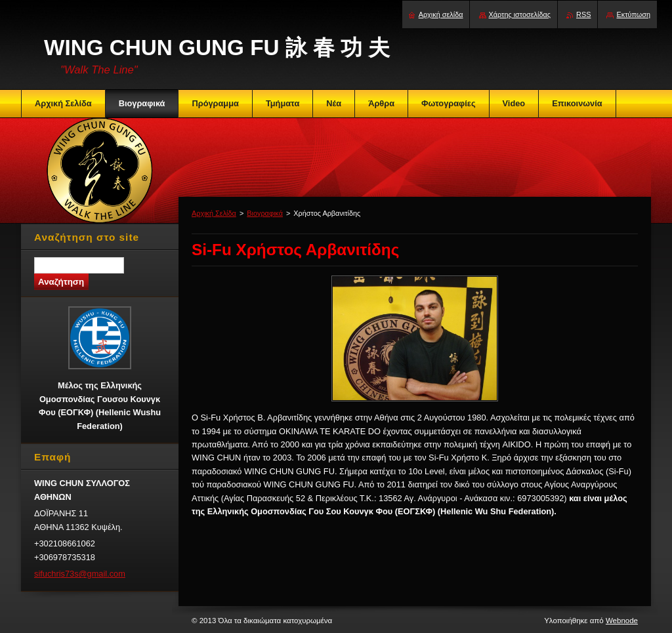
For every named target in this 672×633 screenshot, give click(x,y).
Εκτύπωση (633, 14)
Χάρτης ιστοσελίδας (520, 14)
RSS (583, 14)
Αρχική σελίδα (441, 14)
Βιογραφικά (265, 213)
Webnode (622, 621)
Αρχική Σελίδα (214, 213)
